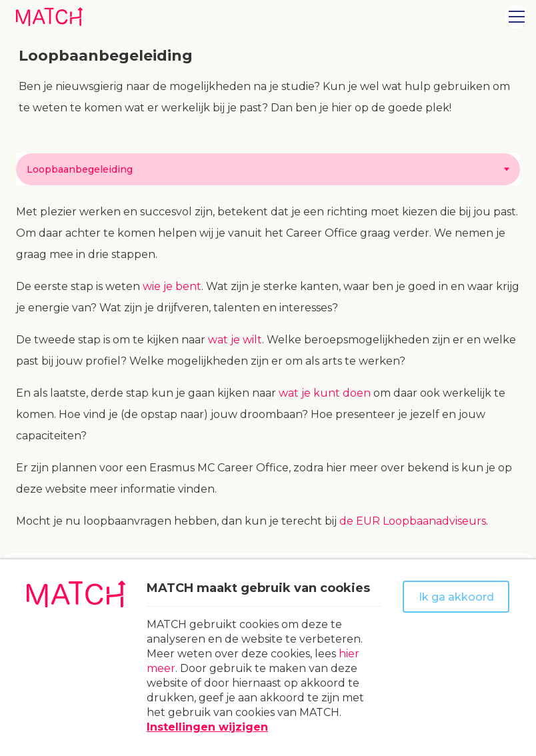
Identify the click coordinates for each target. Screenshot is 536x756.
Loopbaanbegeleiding (80, 169)
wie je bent (172, 286)
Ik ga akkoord (456, 597)
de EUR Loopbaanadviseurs (413, 521)
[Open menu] (517, 17)
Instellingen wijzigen (207, 727)
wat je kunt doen (325, 393)
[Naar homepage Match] (49, 16)
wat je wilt (235, 340)
